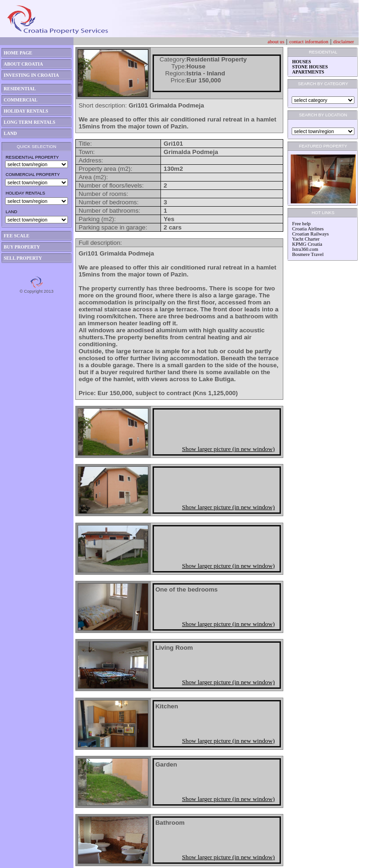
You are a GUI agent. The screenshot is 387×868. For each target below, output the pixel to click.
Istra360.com (305, 249)
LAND (10, 133)
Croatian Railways (310, 234)
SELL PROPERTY (23, 258)
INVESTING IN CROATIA (31, 75)
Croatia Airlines (308, 229)
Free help (301, 224)
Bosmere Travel (308, 254)
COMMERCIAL (21, 100)
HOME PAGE (18, 53)
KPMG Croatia (307, 244)
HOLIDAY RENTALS (26, 111)
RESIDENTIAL (20, 89)
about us (276, 42)
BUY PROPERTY (22, 247)
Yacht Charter (306, 239)
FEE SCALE (17, 236)
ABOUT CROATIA (23, 64)
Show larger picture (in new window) (228, 449)
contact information (309, 42)
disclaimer (344, 42)
